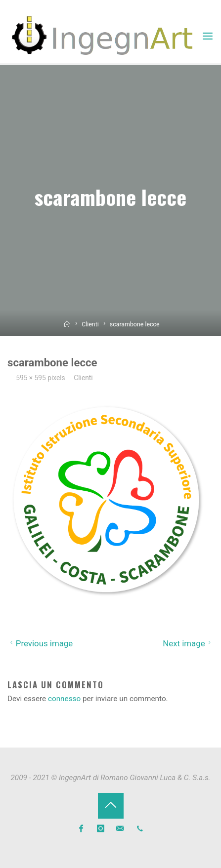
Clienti (90, 324)
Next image (188, 643)
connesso (64, 699)
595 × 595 (32, 378)
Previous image (40, 643)
